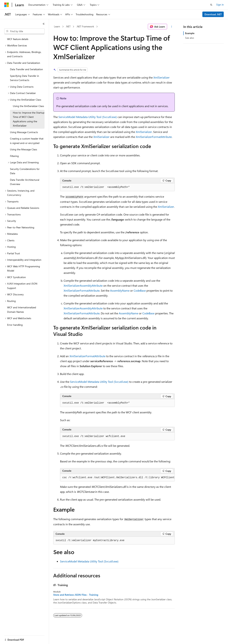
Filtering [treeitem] (14, 156)
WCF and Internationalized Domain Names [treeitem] (22, 310)
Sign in (220, 5)
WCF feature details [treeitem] (18, 39)
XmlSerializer (161, 77)
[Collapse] (44, 24)
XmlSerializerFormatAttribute (154, 137)
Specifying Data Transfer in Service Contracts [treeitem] (24, 78)
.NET (68, 26)
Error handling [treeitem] (15, 325)
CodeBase (140, 290)
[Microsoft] (7, 5)
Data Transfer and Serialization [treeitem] (26, 69)
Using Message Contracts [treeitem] (24, 132)
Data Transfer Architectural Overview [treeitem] (25, 182)
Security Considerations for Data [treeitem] (25, 171)
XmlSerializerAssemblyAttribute (83, 285)
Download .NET (213, 14)
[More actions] (172, 27)
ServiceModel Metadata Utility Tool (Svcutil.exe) (88, 117)
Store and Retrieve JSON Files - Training (76, 595)
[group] (117, 478)
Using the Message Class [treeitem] (24, 149)
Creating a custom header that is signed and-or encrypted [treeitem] (27, 141)
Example (190, 33)
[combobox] (24, 31)
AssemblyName (120, 290)
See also (190, 38)
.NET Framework (85, 26)
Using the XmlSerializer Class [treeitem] (28, 106)
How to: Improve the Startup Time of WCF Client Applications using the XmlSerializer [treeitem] (29, 119)
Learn (57, 26)
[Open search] (211, 5)
